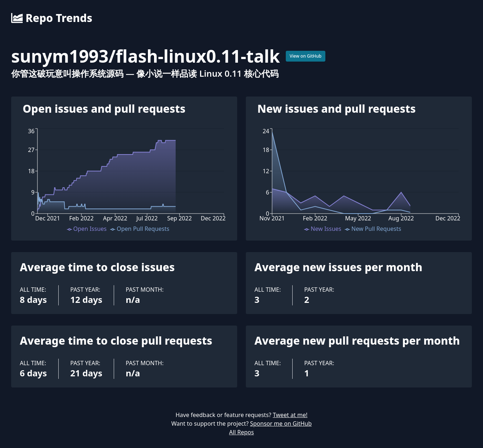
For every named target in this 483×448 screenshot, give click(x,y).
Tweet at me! (290, 415)
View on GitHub (306, 56)
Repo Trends (52, 18)
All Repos (242, 432)
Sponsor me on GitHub (281, 424)
